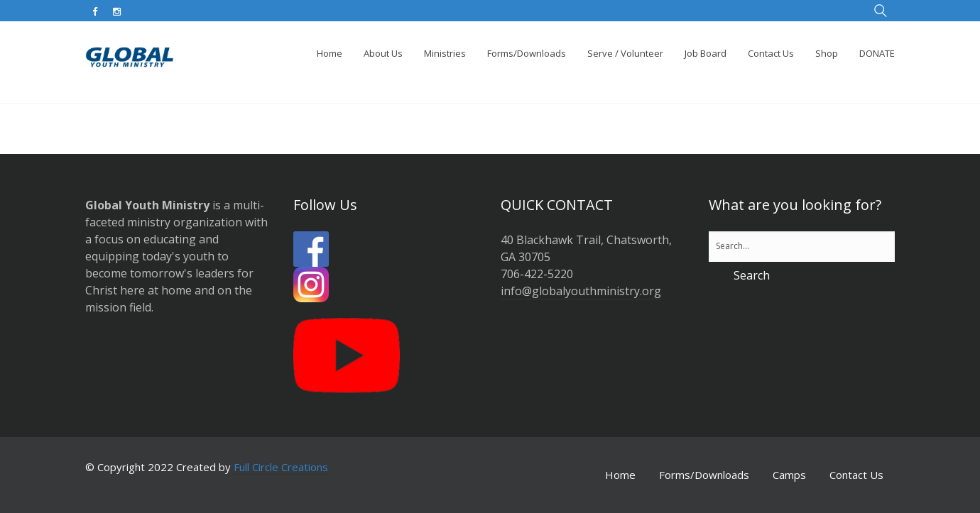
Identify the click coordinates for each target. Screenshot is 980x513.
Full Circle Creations (281, 467)
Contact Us (856, 475)
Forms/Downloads (704, 475)
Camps (789, 475)
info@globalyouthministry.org (581, 291)
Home (620, 475)
